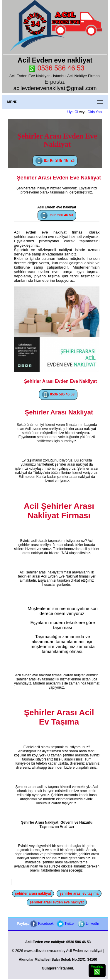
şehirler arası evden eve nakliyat (57, 902)
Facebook (42, 924)
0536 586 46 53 (56, 68)
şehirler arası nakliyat (33, 893)
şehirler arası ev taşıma (79, 893)
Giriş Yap (94, 112)
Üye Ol (73, 112)
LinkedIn (88, 924)
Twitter (66, 924)
